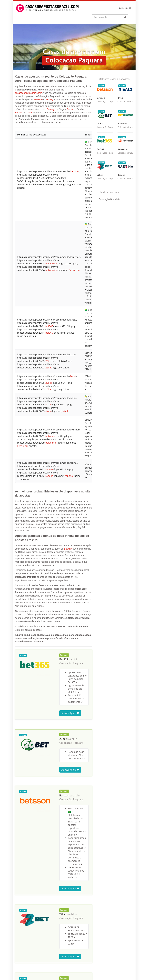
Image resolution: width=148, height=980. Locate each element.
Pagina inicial (124, 8)
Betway (49, 99)
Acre (43, 960)
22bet (29, 113)
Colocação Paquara (71, 312)
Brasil (36, 960)
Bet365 (19, 113)
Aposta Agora (70, 361)
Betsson (38, 99)
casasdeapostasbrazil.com (29, 93)
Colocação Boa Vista (109, 199)
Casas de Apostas (23, 960)
